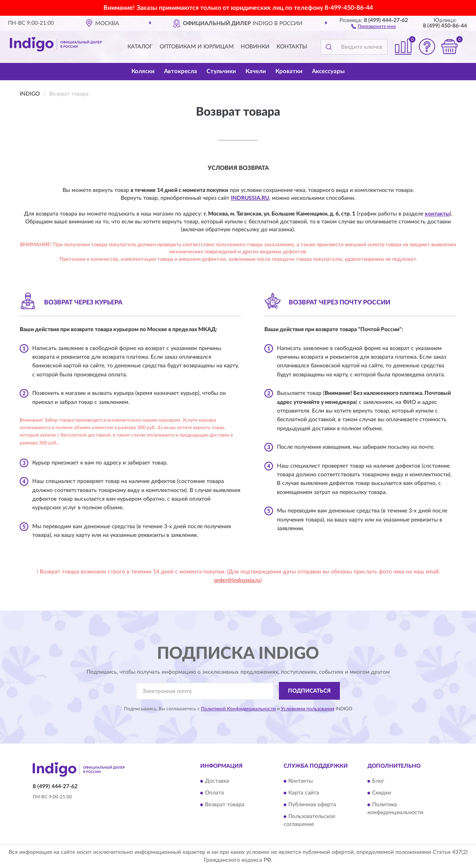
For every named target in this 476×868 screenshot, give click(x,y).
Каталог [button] (140, 47)
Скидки (382, 793)
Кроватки (289, 71)
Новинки (255, 47)
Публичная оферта (312, 805)
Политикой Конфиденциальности (238, 709)
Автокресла (181, 71)
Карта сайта (304, 793)
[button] (374, 26)
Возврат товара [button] (225, 805)
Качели (256, 71)
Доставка (217, 781)
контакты (437, 214)
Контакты (292, 47)
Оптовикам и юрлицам (197, 47)
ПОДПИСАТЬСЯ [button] (309, 691)
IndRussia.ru (250, 198)
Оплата (214, 793)
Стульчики (221, 71)
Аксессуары (328, 71)
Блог (378, 781)
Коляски (143, 71)
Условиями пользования (308, 709)
